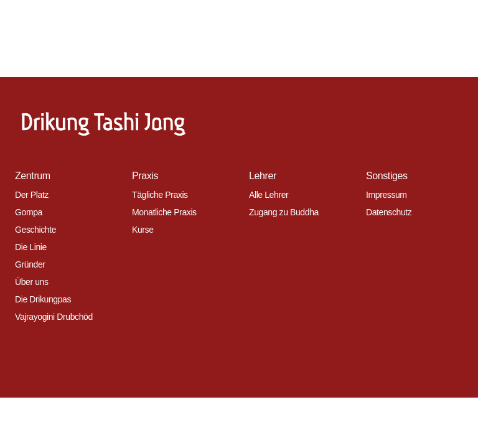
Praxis (145, 176)
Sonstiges (387, 176)
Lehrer (263, 176)
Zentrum (33, 176)
